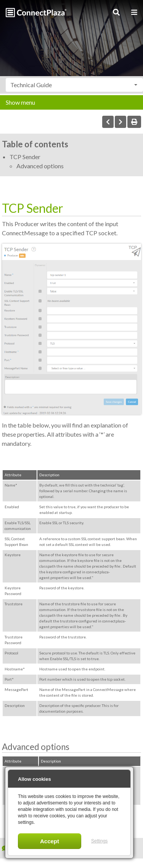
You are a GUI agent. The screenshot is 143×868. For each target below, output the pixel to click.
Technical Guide (31, 85)
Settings (99, 841)
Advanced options (40, 166)
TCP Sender (25, 157)
